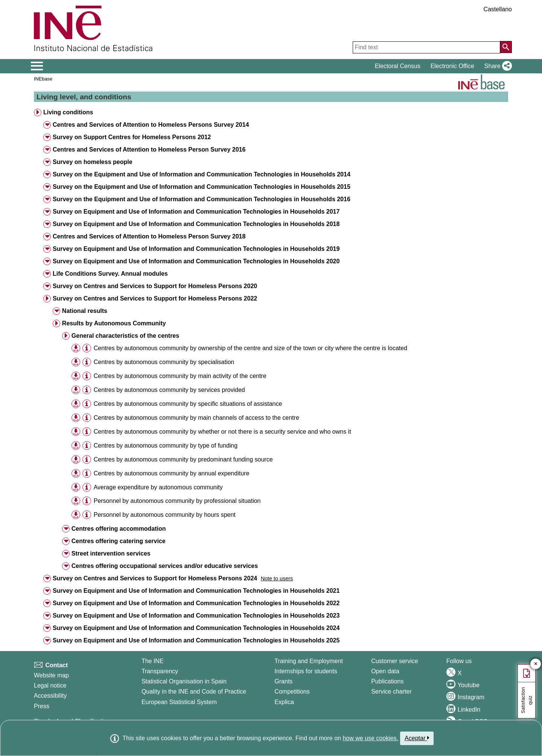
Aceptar (417, 738)
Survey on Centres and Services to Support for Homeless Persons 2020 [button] (155, 286)
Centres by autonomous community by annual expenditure (172, 473)
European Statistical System (179, 702)
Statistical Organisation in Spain (184, 681)
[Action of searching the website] (506, 47)
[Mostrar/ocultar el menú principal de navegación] (37, 66)
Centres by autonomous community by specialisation (164, 362)
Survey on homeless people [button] (93, 162)
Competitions (292, 691)
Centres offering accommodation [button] (119, 529)
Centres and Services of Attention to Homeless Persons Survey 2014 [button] (151, 125)
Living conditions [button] (68, 112)
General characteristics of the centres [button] (125, 336)
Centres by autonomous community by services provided (169, 390)
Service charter (391, 691)
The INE (153, 661)
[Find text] (426, 47)
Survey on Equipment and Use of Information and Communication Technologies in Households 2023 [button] (196, 616)
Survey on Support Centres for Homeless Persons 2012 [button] (132, 137)
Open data (385, 671)
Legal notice (50, 685)
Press (42, 706)
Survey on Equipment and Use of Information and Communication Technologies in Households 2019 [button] (196, 249)
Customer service (394, 661)
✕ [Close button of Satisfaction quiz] (536, 664)
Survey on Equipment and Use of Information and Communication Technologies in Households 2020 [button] (196, 261)
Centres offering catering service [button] (119, 541)
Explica (284, 702)
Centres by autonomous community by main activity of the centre (180, 376)
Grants (283, 681)
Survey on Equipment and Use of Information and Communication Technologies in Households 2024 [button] (196, 628)
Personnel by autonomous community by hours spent (165, 515)
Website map (51, 675)
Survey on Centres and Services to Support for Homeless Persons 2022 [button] (155, 298)
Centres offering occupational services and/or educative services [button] (165, 566)
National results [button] (85, 311)
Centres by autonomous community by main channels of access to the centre (196, 418)
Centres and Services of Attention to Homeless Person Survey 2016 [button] (149, 150)
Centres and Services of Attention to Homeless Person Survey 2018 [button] (149, 236)
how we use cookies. (370, 738)
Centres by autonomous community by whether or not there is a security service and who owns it (222, 432)
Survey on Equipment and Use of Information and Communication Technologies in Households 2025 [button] (196, 640)
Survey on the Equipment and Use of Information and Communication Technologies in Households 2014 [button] (202, 174)
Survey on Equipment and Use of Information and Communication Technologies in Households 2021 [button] (196, 591)
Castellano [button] (498, 9)
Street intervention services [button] (111, 553)
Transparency (160, 671)
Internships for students (306, 671)
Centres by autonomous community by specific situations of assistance (188, 404)
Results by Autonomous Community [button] (114, 323)
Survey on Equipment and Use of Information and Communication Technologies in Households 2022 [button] (196, 603)
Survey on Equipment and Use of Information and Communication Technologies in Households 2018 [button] (196, 224)
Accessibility (50, 696)
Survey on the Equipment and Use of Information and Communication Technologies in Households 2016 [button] (202, 199)
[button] (497, 66)
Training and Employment (309, 661)
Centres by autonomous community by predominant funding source (183, 459)
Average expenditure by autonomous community (158, 487)
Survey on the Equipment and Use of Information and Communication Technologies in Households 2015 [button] (202, 187)
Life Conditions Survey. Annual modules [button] (110, 274)
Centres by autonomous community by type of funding (166, 446)
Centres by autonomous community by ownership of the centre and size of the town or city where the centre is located (250, 348)
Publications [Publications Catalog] (387, 681)
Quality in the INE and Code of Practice (194, 691)
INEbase (43, 79)
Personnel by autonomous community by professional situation (177, 501)
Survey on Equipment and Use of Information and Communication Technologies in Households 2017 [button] (196, 212)
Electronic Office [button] (452, 66)
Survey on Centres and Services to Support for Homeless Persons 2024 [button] (155, 578)
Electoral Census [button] (398, 66)
